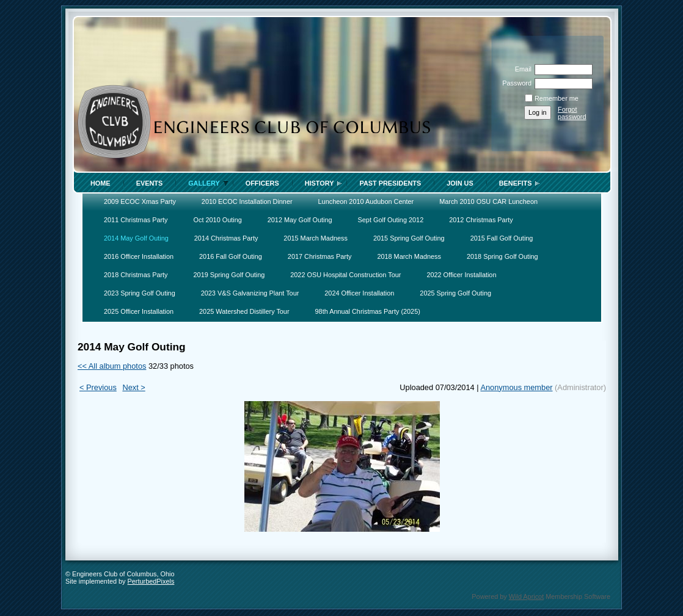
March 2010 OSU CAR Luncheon (488, 201)
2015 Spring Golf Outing (409, 238)
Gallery (204, 183)
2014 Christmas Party (226, 238)
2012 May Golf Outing (300, 220)
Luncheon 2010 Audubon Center (366, 201)
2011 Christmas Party (136, 220)
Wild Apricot (526, 596)
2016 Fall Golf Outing (231, 256)
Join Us (460, 183)
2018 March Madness (409, 256)
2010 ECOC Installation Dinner (247, 201)
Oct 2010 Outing (218, 220)
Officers (262, 183)
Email (521, 69)
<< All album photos (112, 366)
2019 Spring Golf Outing (229, 275)
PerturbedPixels (151, 581)
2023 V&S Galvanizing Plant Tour (250, 293)
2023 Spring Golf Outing (140, 293)
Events (150, 183)
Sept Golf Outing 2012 (391, 220)
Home (100, 183)
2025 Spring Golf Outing (455, 293)
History (320, 183)
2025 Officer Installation (139, 311)
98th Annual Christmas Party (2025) (368, 311)
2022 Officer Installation (461, 275)
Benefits (516, 183)
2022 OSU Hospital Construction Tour (345, 275)
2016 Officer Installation (139, 256)
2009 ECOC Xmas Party (140, 201)
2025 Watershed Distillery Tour (244, 311)
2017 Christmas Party (320, 256)
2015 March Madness (316, 238)
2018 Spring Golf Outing (502, 256)
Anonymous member (516, 387)
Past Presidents (390, 183)
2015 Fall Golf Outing (502, 238)
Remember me (557, 98)
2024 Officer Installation (359, 293)
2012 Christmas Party (481, 220)
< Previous (98, 387)
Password (515, 83)
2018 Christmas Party (136, 275)
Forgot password (572, 113)
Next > (133, 387)
